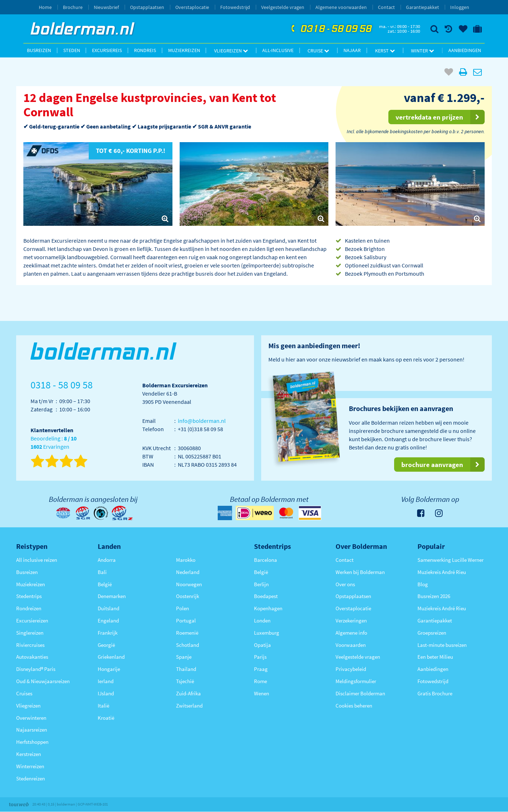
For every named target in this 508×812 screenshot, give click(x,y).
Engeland (108, 620)
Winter (422, 51)
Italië (103, 706)
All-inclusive (278, 50)
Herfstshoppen (32, 742)
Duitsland (108, 608)
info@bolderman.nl (202, 421)
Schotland (188, 645)
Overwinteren (31, 718)
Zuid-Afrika (188, 693)
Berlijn (261, 584)
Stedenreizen (31, 778)
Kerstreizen (29, 754)
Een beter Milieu (435, 657)
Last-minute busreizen (442, 645)
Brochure (73, 7)
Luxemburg (267, 633)
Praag (261, 669)
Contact (386, 7)
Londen (262, 620)
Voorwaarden (351, 645)
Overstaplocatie (192, 7)
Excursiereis (107, 50)
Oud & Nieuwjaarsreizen (43, 681)
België (105, 584)
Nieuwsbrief (106, 7)
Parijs (260, 657)
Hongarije (109, 669)
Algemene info (351, 633)
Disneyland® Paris (36, 669)
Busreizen (39, 50)
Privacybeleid (351, 669)
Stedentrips (29, 596)
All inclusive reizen (37, 560)
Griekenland (111, 657)
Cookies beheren (354, 706)
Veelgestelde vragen (283, 7)
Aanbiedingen (465, 50)
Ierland (106, 681)
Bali (102, 572)
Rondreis (145, 50)
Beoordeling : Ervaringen (54, 443)
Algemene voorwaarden (341, 7)
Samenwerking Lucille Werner (451, 560)
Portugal (186, 620)
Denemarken (112, 596)
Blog (423, 584)
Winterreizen (30, 766)
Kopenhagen (268, 608)
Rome (260, 681)
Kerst (385, 51)
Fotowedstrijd (235, 7)
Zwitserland (189, 706)
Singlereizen (30, 633)
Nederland (188, 572)
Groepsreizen (432, 633)
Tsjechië (185, 681)
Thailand (186, 669)
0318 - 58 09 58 (331, 29)
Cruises (24, 693)
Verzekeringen (351, 620)
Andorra (107, 560)
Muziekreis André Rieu (442, 572)
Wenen (262, 693)
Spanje (184, 657)
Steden (72, 50)
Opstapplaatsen (147, 7)
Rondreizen (29, 608)
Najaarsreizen (32, 730)
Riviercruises (30, 645)
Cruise (318, 51)
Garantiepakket (422, 7)
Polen (183, 608)
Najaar (352, 50)
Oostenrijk (188, 596)
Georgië (106, 645)
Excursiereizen (32, 620)
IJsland (106, 693)
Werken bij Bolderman (360, 572)
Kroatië (106, 718)
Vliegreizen (231, 51)
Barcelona (265, 560)
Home (45, 7)
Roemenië (187, 633)
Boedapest (266, 596)
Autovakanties (32, 657)
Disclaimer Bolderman (360, 693)
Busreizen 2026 (434, 596)
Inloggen (460, 7)
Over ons (345, 584)
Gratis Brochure (435, 693)
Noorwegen (189, 584)
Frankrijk (108, 633)
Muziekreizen (184, 50)
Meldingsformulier (356, 681)
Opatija (262, 645)
